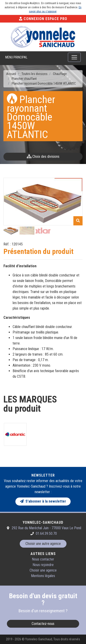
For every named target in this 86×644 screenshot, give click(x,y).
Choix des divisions (43, 157)
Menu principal (16, 57)
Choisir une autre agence (43, 544)
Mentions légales (43, 576)
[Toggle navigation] (74, 57)
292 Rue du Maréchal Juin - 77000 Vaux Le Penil (46, 528)
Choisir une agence (43, 570)
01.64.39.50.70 (46, 533)
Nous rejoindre (43, 565)
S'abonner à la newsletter (43, 501)
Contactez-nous (43, 624)
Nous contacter (43, 559)
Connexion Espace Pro (43, 19)
